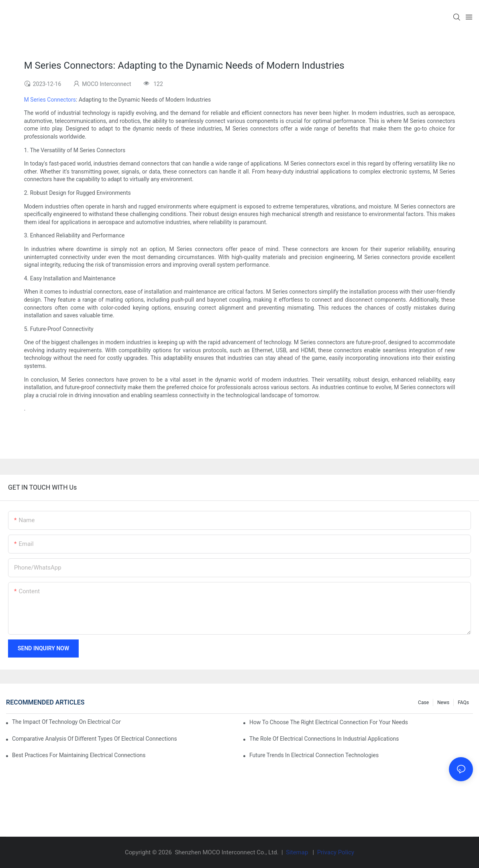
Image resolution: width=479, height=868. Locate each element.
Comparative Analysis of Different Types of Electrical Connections (95, 739)
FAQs (463, 703)
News (443, 703)
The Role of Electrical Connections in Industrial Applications (324, 739)
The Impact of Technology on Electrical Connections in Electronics (66, 722)
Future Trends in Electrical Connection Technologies (314, 755)
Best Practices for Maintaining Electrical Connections (79, 755)
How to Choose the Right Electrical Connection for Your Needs (329, 722)
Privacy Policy (336, 852)
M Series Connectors (50, 100)
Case (423, 703)
